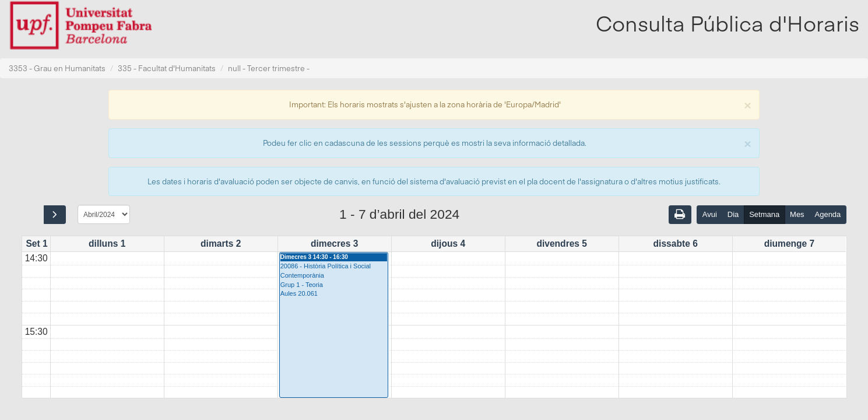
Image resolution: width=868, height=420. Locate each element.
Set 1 (36, 244)
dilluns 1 (107, 244)
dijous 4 (448, 244)
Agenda (828, 214)
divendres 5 (562, 244)
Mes (797, 214)
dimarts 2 (221, 244)
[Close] (747, 104)
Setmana (764, 214)
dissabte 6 (676, 244)
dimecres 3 (335, 244)
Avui (710, 214)
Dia (733, 214)
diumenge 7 (790, 244)
